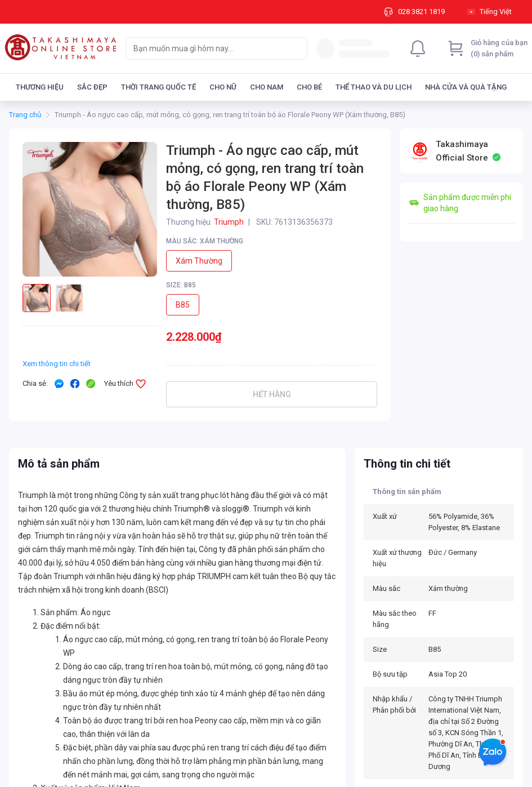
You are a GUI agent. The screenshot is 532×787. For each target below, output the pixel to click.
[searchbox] (206, 48)
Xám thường (199, 261)
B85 (183, 305)
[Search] (296, 48)
